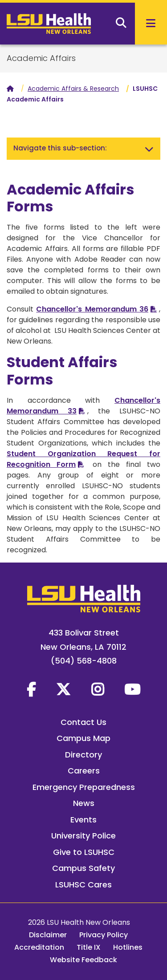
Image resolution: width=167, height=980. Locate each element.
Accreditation (39, 947)
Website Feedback (83, 960)
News (84, 803)
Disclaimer (48, 935)
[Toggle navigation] (149, 149)
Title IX (89, 947)
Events (83, 820)
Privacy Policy (104, 935)
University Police (83, 836)
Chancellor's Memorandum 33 (83, 406)
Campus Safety (83, 868)
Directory (83, 755)
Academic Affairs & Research (73, 89)
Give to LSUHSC (84, 852)
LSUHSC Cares (83, 885)
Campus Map (83, 738)
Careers (84, 771)
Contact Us (83, 722)
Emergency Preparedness (84, 787)
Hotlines (128, 947)
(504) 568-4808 (84, 661)
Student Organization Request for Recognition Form (83, 459)
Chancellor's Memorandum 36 (92, 309)
